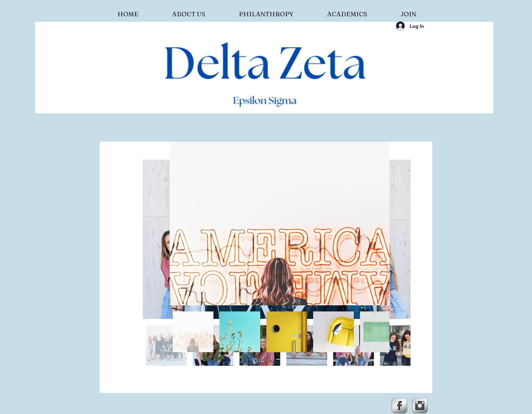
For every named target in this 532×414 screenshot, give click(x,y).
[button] (188, 11)
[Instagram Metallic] (420, 406)
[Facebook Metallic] (399, 406)
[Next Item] (399, 239)
